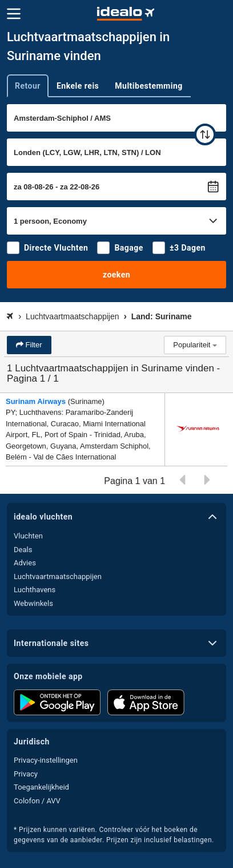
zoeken (116, 275)
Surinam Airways (36, 401)
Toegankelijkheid (41, 787)
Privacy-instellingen (46, 760)
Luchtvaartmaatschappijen (58, 576)
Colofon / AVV (37, 801)
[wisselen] (205, 134)
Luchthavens (35, 590)
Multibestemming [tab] (148, 86)
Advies (25, 563)
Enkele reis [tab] (78, 86)
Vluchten (28, 536)
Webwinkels (33, 603)
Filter (33, 345)
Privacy (26, 774)
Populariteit (195, 345)
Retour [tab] (28, 86)
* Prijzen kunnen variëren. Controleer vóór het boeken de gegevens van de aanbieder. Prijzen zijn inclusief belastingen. (114, 835)
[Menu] (14, 14)
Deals (23, 550)
